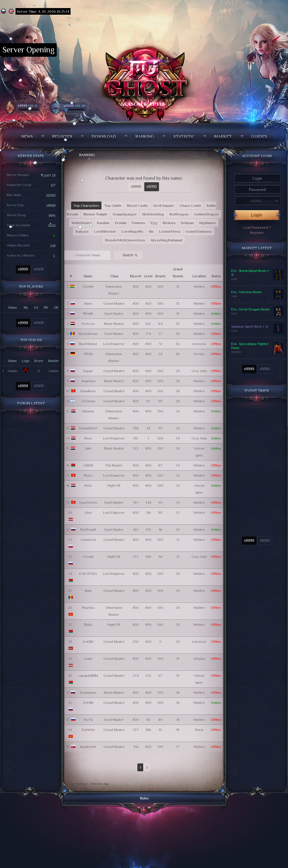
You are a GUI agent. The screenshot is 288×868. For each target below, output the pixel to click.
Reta (88, 486)
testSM (88, 642)
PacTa (88, 720)
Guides (259, 136)
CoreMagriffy (132, 231)
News (27, 136)
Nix (151, 231)
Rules (144, 798)
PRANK (88, 314)
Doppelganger (125, 214)
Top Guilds (113, 205)
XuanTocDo (88, 503)
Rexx (88, 438)
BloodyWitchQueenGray (125, 240)
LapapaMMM (88, 676)
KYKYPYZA (88, 574)
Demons (138, 223)
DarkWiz (88, 730)
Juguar (88, 371)
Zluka (88, 625)
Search (130, 255)
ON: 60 (75, 106)
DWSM (88, 703)
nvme (88, 659)
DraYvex (88, 324)
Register (62, 136)
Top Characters (86, 205)
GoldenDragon (206, 214)
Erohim (121, 223)
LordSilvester (105, 231)
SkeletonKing (153, 214)
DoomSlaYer (88, 428)
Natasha (88, 411)
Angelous (88, 381)
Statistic (184, 136)
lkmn (88, 591)
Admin (12, 371)
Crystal (88, 557)
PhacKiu (88, 608)
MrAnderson (88, 334)
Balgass (82, 231)
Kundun (103, 223)
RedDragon (179, 214)
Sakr (88, 448)
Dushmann (88, 693)
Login (257, 215)
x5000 (39, 269)
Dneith (88, 287)
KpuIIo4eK (88, 747)
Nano (88, 304)
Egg (154, 223)
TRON (88, 354)
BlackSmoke (88, 344)
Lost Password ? (257, 227)
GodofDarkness (199, 231)
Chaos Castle (190, 205)
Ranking (145, 136)
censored (88, 540)
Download (104, 136)
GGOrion (88, 401)
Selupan (187, 223)
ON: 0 (27, 106)
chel (88, 513)
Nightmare (208, 223)
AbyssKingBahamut (166, 240)
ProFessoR (88, 530)
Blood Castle (137, 205)
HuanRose (88, 391)
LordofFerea (170, 231)
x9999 (23, 269)
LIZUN (88, 465)
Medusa (169, 223)
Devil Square (164, 205)
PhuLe (88, 475)
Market (223, 136)
